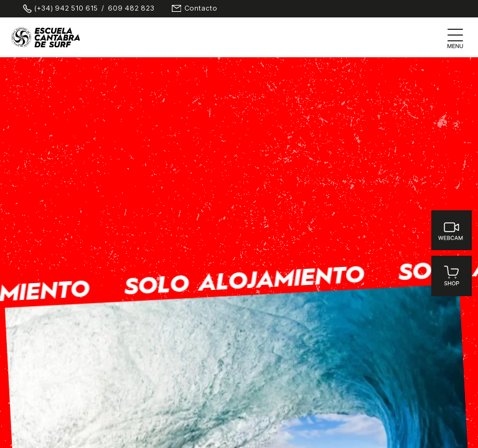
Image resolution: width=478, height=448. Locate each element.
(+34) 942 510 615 (66, 8)
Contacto (201, 8)
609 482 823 (131, 8)
